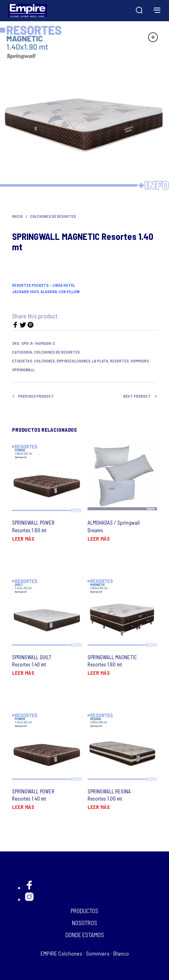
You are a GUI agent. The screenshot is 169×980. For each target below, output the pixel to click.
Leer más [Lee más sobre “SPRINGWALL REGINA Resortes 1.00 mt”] (99, 807)
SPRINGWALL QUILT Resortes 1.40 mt (32, 661)
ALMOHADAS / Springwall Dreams (114, 526)
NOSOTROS (84, 923)
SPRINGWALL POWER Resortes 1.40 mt (33, 795)
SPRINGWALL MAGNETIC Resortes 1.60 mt (112, 661)
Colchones (45, 361)
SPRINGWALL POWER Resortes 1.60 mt (33, 526)
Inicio (17, 216)
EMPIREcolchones (73, 361)
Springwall (23, 370)
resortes (119, 361)
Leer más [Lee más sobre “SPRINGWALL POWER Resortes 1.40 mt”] (23, 807)
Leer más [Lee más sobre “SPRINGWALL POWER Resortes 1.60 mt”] (23, 539)
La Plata (100, 361)
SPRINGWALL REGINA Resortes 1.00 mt (109, 795)
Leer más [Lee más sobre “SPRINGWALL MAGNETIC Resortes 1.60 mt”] (99, 673)
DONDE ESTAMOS (85, 935)
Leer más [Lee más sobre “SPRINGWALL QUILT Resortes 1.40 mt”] (23, 673)
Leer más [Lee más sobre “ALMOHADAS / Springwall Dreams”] (99, 539)
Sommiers (140, 361)
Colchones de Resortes (53, 216)
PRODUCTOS (84, 911)
